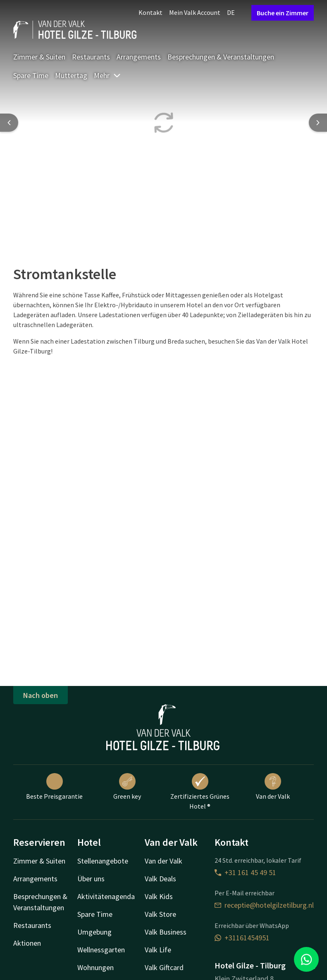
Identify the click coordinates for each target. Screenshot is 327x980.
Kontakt (150, 12)
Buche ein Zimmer (283, 13)
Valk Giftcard (164, 967)
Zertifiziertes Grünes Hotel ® (200, 792)
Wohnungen (95, 967)
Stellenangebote (103, 861)
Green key (127, 787)
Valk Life (158, 950)
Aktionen (27, 943)
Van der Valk (273, 787)
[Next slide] (318, 123)
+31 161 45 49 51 (245, 872)
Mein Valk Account (195, 12)
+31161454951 (242, 938)
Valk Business (166, 932)
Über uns (91, 879)
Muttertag (71, 75)
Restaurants (91, 57)
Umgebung (94, 932)
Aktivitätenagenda (106, 896)
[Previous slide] (9, 123)
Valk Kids (159, 896)
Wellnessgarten (101, 950)
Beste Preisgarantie (54, 787)
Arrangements (139, 57)
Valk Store (160, 914)
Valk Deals (160, 879)
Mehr (107, 75)
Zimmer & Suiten (39, 57)
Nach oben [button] (41, 695)
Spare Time (31, 75)
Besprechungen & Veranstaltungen (221, 57)
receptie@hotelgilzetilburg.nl (264, 905)
